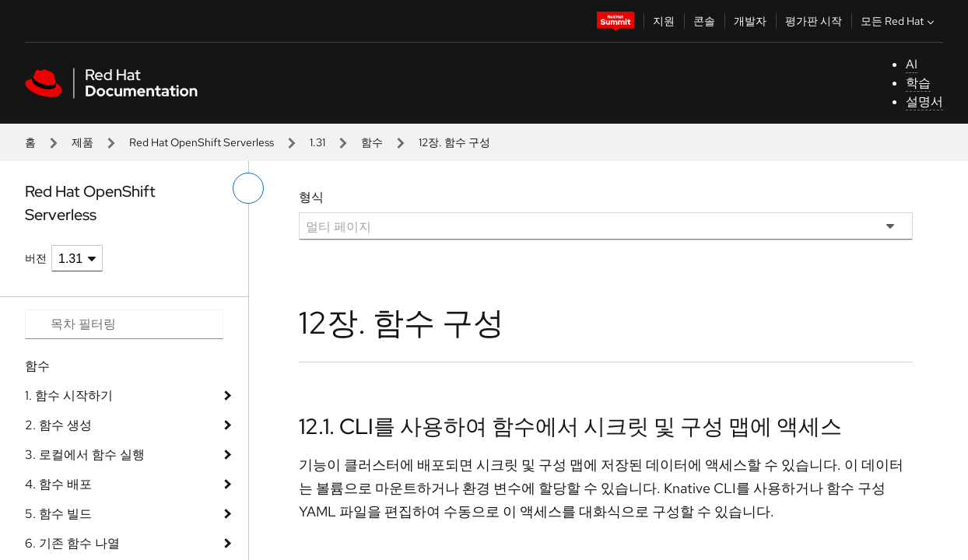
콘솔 (704, 21)
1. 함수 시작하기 (69, 395)
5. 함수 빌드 (58, 514)
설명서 (924, 101)
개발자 (750, 21)
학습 (918, 83)
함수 (372, 142)
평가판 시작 (814, 21)
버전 (36, 258)
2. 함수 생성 (58, 425)
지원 (664, 21)
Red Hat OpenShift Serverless (202, 142)
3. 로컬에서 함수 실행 (85, 455)
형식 (311, 197)
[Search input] (124, 324)
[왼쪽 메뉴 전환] (248, 188)
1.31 (317, 142)
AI (912, 64)
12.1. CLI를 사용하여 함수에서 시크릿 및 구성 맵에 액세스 (570, 426)
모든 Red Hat (899, 21)
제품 (82, 142)
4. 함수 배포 (58, 484)
